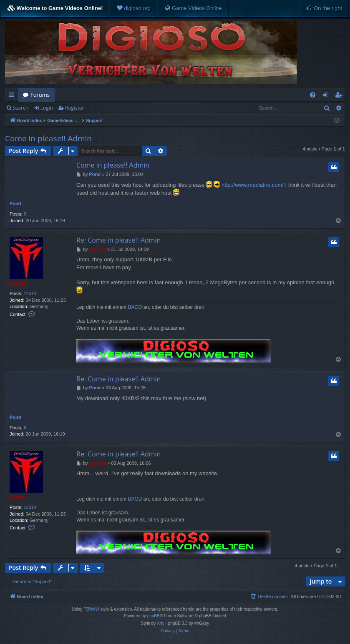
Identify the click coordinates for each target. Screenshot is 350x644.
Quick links (13, 96)
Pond (15, 203)
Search (20, 108)
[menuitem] (133, 8)
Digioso (18, 283)
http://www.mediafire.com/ (253, 185)
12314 (30, 293)
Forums (40, 95)
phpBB (154, 616)
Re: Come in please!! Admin (118, 240)
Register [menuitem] (340, 96)
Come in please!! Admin (48, 138)
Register (74, 108)
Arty (161, 623)
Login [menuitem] (327, 96)
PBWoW (91, 609)
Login (47, 108)
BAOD (135, 307)
